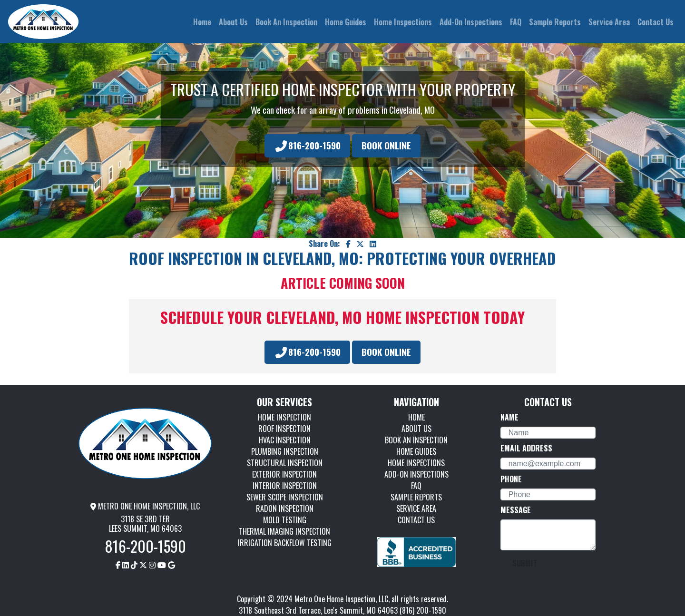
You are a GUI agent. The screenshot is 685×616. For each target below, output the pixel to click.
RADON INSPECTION (285, 508)
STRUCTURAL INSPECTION (285, 463)
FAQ (416, 486)
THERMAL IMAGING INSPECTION (284, 531)
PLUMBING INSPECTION (285, 451)
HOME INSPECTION (284, 417)
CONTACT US (416, 520)
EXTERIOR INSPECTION (284, 474)
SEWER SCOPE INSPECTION (285, 497)
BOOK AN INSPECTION (416, 440)
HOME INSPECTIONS (416, 463)
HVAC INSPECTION (285, 440)
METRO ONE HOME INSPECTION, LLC (145, 506)
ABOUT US (416, 429)
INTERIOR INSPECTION (285, 486)
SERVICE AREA (416, 508)
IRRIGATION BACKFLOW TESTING (285, 543)
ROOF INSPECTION (284, 429)
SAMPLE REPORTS (416, 497)
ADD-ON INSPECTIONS (416, 474)
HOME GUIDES (416, 451)
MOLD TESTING (285, 520)
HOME (416, 417)
